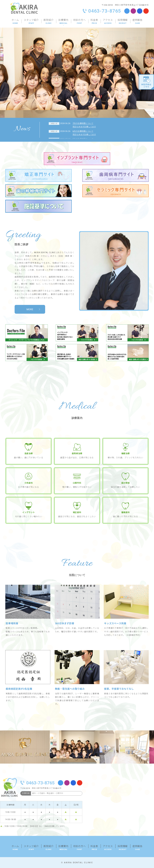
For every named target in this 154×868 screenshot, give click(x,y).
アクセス (108, 22)
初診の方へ (80, 22)
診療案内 (63, 22)
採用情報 (123, 22)
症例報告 (137, 22)
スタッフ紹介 (31, 22)
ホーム (15, 22)
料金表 (94, 22)
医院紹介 (49, 22)
